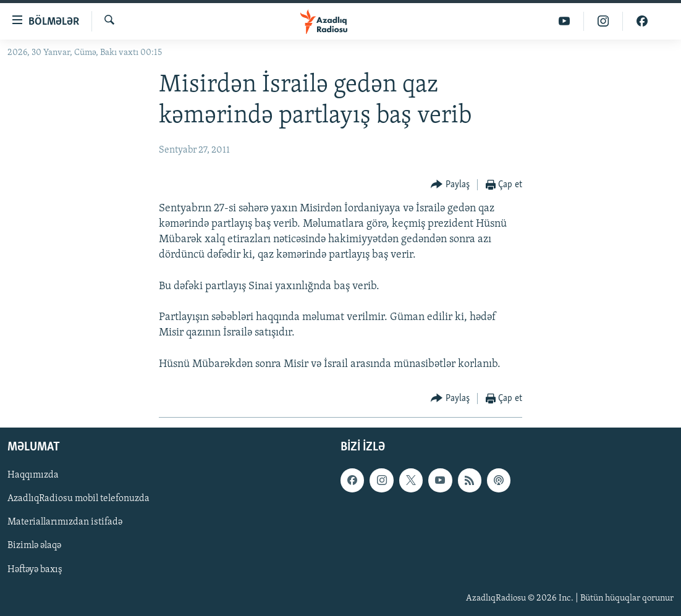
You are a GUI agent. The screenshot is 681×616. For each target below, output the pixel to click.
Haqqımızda (33, 475)
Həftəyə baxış (35, 569)
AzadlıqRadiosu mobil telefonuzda (78, 499)
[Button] (450, 185)
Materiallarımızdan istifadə (65, 522)
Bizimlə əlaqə (34, 546)
